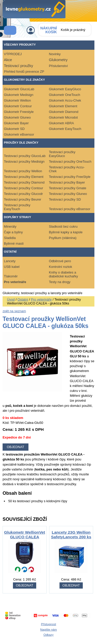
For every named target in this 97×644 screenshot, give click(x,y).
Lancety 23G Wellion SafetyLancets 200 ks (71, 535)
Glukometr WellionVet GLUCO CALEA (25, 535)
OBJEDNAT (24, 585)
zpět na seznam (14, 311)
